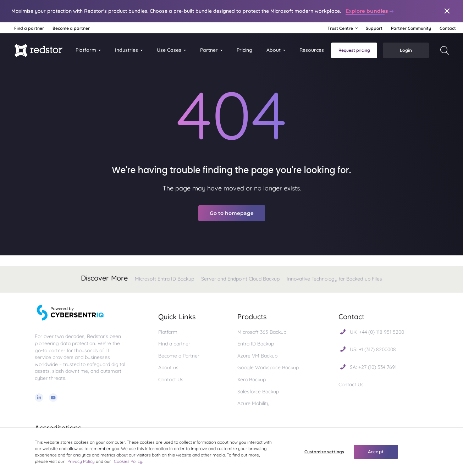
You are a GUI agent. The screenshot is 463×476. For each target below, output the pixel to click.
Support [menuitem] (374, 28)
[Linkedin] (39, 398)
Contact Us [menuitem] (171, 380)
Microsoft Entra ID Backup (164, 279)
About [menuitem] (274, 50)
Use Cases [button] (169, 50)
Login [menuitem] (406, 50)
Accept (376, 452)
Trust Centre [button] (340, 28)
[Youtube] (53, 398)
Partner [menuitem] (209, 50)
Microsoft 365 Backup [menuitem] (262, 332)
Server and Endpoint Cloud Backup (240, 279)
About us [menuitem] (168, 367)
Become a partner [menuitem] (71, 28)
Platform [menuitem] (86, 50)
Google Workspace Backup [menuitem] (269, 367)
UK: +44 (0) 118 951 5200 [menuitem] (377, 332)
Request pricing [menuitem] (354, 50)
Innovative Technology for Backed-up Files (334, 279)
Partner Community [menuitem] (411, 28)
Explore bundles (370, 11)
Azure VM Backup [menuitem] (257, 356)
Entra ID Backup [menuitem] (256, 344)
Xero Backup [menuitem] (252, 380)
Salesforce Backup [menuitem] (258, 392)
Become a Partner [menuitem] (179, 356)
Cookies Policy (128, 461)
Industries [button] (126, 50)
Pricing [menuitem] (244, 50)
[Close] (447, 11)
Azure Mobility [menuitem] (253, 403)
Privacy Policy (81, 461)
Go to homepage (232, 213)
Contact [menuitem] (448, 28)
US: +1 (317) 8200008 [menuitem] (373, 349)
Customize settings (324, 452)
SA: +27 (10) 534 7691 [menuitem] (373, 367)
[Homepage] (39, 50)
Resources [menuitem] (312, 50)
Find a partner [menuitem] (29, 28)
